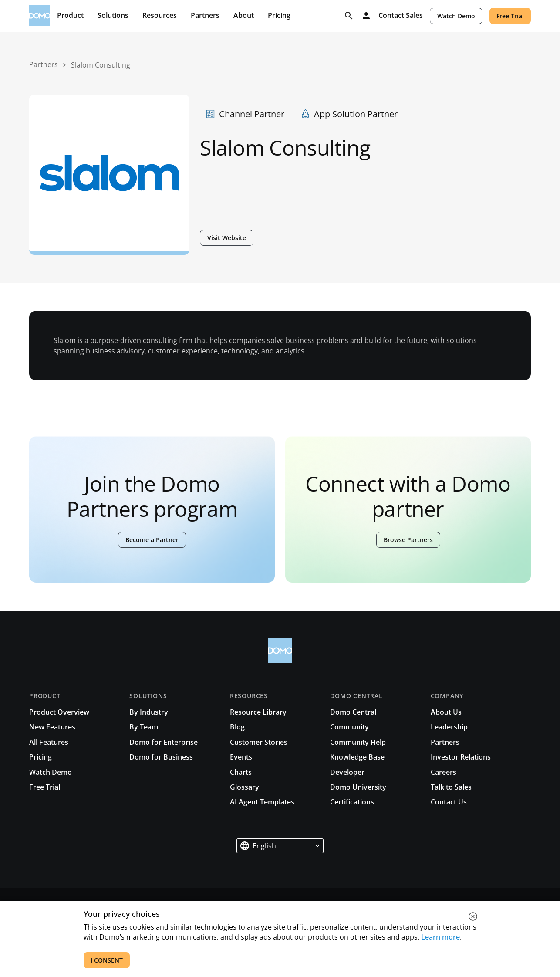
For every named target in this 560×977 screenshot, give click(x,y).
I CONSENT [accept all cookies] (107, 960)
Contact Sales (401, 16)
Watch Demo (456, 16)
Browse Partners (408, 540)
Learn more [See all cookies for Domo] (440, 937)
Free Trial (510, 16)
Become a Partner (152, 540)
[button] (280, 846)
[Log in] (366, 16)
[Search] (349, 16)
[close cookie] (473, 916)
